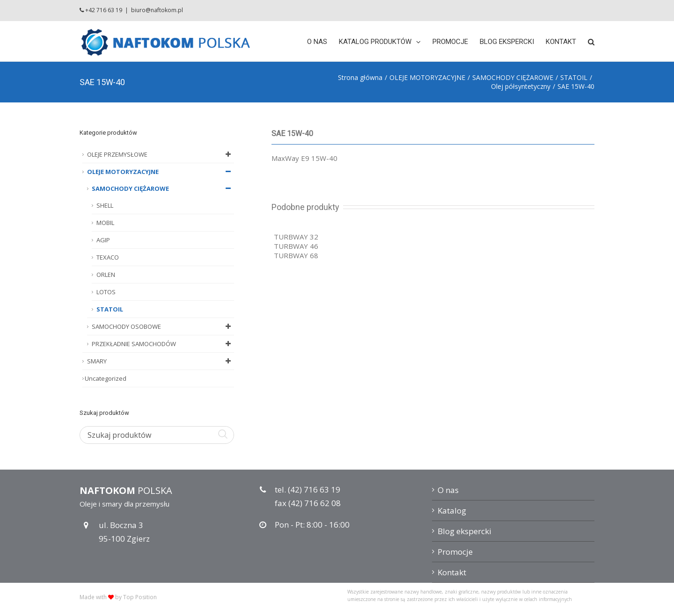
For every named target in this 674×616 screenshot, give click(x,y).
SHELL (105, 205)
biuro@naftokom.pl (157, 10)
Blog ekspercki (465, 531)
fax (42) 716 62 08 (308, 503)
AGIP (103, 240)
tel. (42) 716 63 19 (308, 489)
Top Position (140, 597)
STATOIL (110, 309)
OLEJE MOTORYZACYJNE (161, 172)
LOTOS (106, 292)
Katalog (452, 511)
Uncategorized (106, 378)
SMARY (161, 361)
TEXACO (108, 257)
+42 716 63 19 (104, 10)
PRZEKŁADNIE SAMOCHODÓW (163, 344)
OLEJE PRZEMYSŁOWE (161, 154)
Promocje (455, 552)
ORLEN (106, 275)
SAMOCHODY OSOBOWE (163, 326)
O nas (448, 490)
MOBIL (105, 223)
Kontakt (452, 572)
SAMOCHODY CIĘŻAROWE (163, 188)
